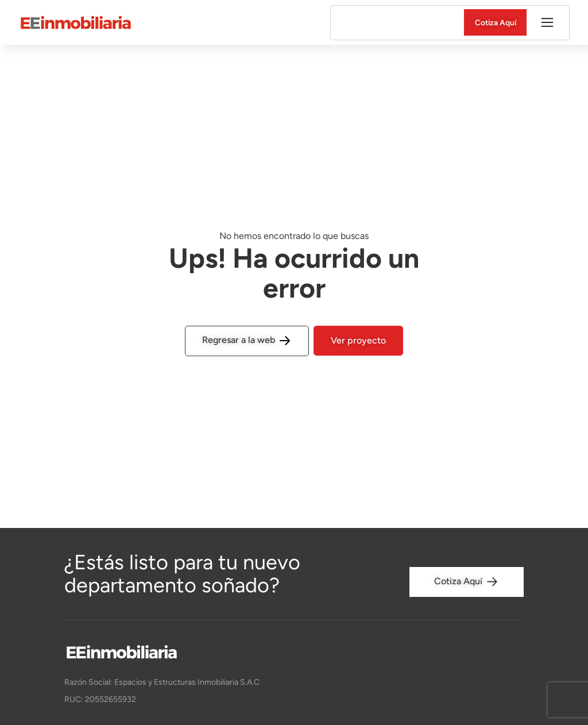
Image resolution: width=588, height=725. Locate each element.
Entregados (419, 23)
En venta (365, 23)
